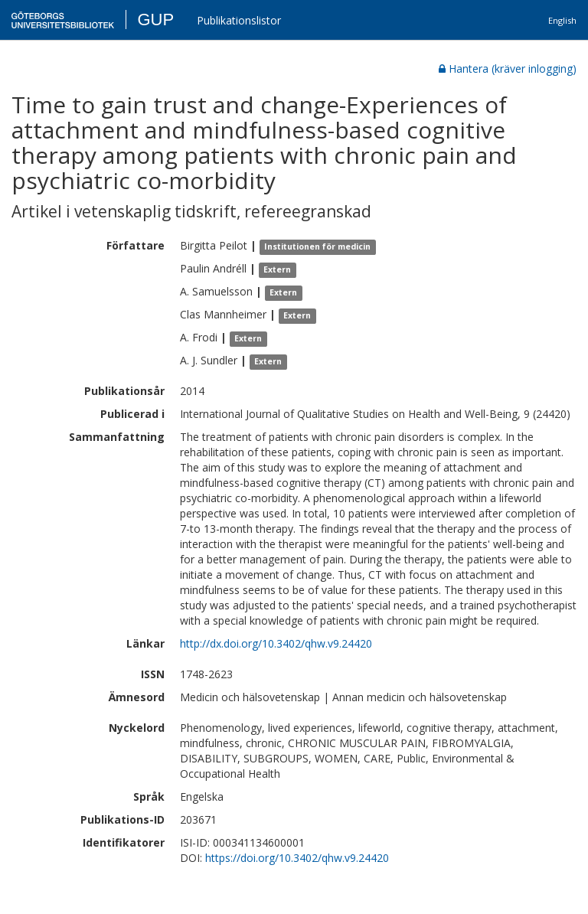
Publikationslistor (239, 20)
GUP (155, 20)
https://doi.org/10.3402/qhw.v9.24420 (297, 858)
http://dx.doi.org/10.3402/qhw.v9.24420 (276, 643)
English (562, 20)
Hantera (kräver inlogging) (508, 69)
